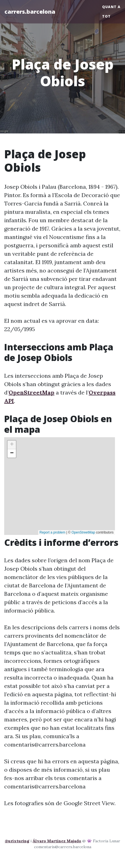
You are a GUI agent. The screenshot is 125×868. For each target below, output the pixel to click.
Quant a (111, 7)
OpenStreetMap (32, 392)
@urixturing (17, 841)
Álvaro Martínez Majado (57, 841)
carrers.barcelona (30, 12)
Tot (106, 16)
